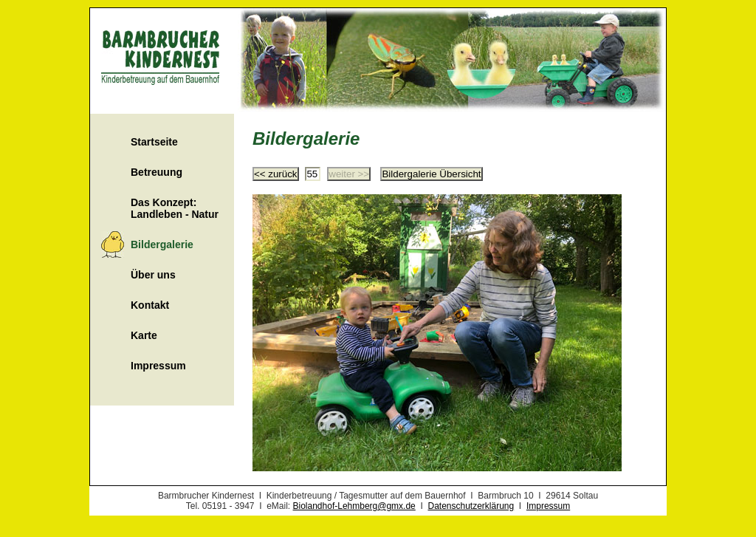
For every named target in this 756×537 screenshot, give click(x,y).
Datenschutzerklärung (471, 506)
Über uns (153, 275)
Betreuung (157, 172)
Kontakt (150, 305)
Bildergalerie (162, 244)
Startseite (154, 142)
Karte (144, 335)
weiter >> (349, 174)
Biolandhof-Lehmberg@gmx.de (354, 506)
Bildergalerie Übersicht (431, 174)
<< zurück (276, 174)
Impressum (158, 366)
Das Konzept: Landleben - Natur (175, 208)
